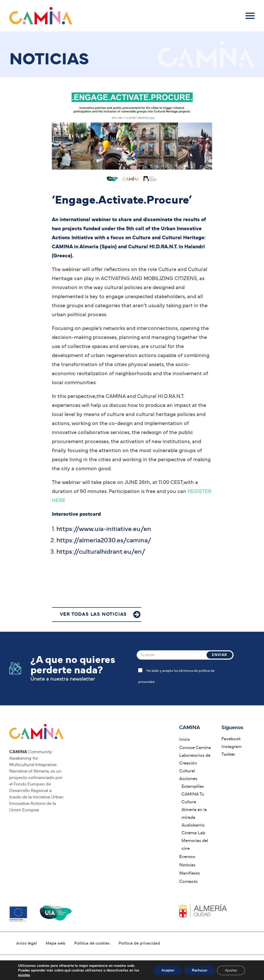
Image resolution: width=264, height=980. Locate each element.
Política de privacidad (139, 943)
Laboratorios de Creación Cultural (195, 763)
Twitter (228, 754)
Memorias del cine (195, 844)
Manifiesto (190, 873)
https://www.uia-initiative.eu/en (104, 529)
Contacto (188, 881)
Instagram (232, 747)
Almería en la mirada (194, 813)
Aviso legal (27, 943)
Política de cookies (92, 943)
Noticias (187, 865)
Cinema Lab (193, 833)
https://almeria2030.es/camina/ (104, 540)
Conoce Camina (195, 748)
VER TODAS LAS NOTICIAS (93, 614)
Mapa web (56, 943)
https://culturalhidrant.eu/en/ (101, 552)
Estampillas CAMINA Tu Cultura (193, 794)
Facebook (231, 739)
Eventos (187, 857)
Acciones (188, 779)
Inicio (185, 739)
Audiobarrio (193, 825)
